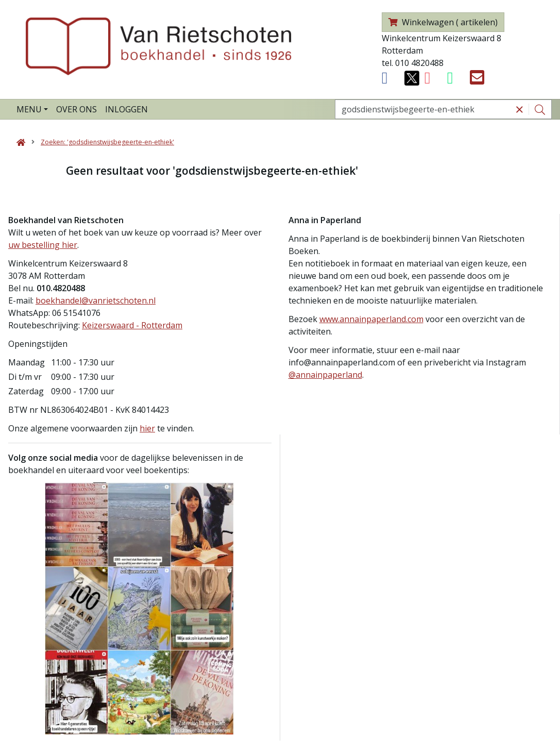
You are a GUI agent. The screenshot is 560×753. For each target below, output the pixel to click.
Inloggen (126, 109)
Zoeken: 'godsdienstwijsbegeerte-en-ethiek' (107, 142)
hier (147, 428)
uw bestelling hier (43, 245)
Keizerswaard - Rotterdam (132, 325)
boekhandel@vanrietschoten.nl (96, 300)
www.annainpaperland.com (371, 319)
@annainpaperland (325, 375)
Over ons (77, 109)
